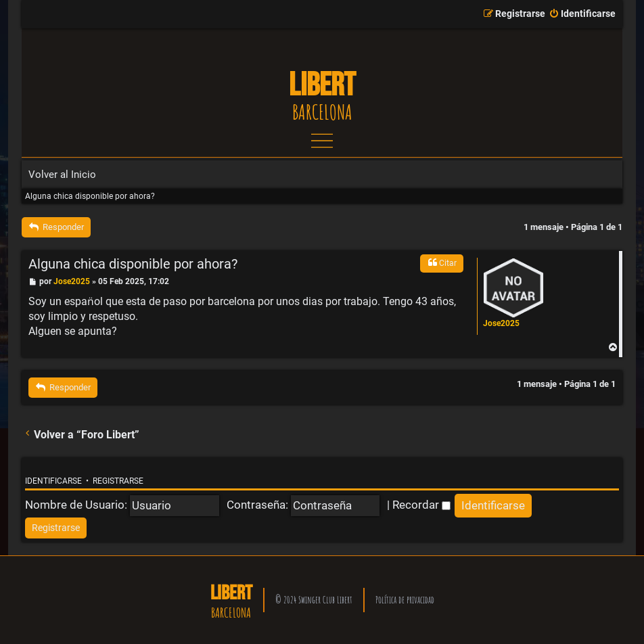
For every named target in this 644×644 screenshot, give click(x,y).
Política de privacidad (405, 600)
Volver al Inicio (62, 175)
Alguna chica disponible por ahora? (90, 196)
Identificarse (53, 481)
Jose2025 (501, 323)
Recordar (421, 505)
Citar (442, 262)
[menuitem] (582, 14)
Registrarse (118, 481)
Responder (56, 227)
